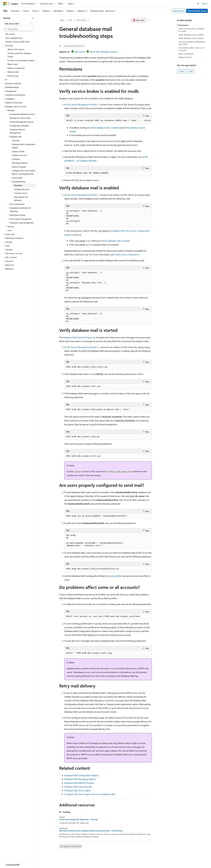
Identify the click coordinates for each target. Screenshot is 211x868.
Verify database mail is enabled (105, 128)
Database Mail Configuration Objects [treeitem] (24, 146)
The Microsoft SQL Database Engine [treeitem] (19, 55)
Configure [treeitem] (16, 159)
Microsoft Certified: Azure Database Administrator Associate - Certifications (91, 831)
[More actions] (149, 20)
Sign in (205, 3)
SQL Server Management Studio (82, 104)
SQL (70, 20)
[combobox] (18, 24)
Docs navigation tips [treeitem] (14, 38)
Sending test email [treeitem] (22, 189)
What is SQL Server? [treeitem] (16, 49)
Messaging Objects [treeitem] (20, 163)
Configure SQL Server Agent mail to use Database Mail (90, 794)
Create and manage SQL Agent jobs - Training (78, 819)
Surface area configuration (127, 254)
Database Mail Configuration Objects (81, 775)
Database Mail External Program (78, 337)
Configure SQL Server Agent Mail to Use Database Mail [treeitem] (24, 172)
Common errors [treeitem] (21, 193)
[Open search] (198, 4)
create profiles (115, 576)
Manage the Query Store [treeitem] (20, 118)
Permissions (184, 25)
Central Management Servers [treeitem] (22, 122)
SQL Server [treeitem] (10, 34)
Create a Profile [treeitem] (18, 151)
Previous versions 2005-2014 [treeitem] (17, 42)
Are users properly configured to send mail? (192, 43)
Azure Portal (178, 11)
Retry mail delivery (186, 54)
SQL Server (81, 20)
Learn (62, 20)
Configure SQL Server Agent (78, 790)
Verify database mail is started (116, 241)
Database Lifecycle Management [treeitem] (17, 131)
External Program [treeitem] (19, 167)
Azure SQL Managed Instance (103, 52)
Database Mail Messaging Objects (80, 779)
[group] (108, 121)
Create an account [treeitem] (19, 155)
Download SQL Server (197, 11)
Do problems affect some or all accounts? (191, 49)
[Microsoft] (5, 4)
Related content (185, 57)
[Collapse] (33, 18)
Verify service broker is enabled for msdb (191, 30)
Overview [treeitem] (16, 140)
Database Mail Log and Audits (78, 787)
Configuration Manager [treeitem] (19, 126)
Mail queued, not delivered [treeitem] (21, 199)
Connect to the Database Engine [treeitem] (21, 60)
